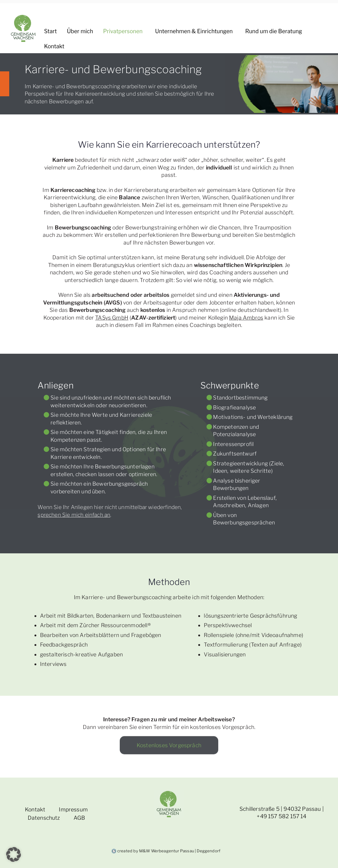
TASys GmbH (112, 318)
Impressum (73, 809)
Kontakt (54, 46)
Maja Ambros (246, 318)
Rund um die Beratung (275, 32)
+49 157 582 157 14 (282, 816)
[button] (144, 32)
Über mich (80, 31)
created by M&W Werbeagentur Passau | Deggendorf (166, 851)
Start (50, 31)
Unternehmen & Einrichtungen (195, 32)
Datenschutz (44, 818)
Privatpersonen (124, 32)
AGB (79, 818)
